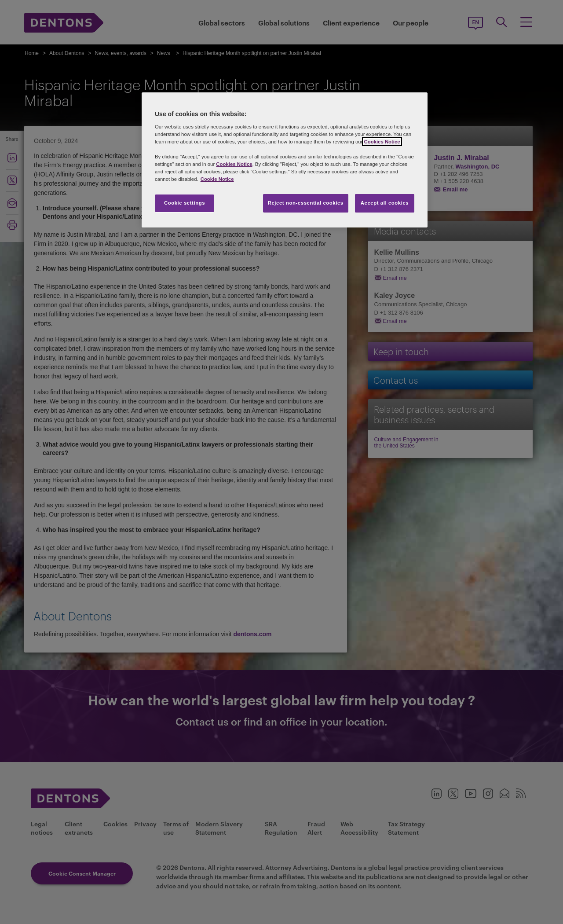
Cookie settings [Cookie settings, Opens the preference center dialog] (185, 203)
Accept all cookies (385, 203)
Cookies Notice (382, 142)
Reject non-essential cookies (306, 203)
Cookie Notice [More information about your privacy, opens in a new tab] (217, 179)
